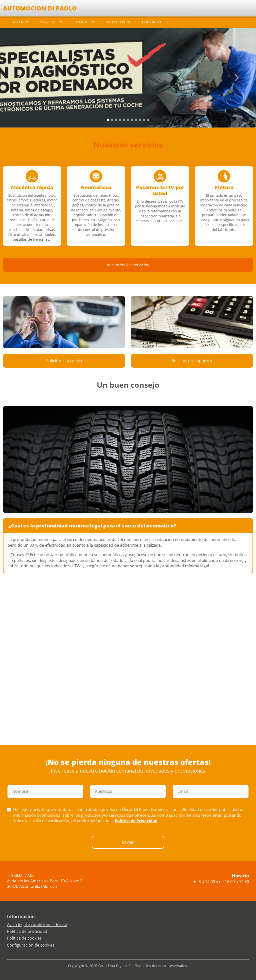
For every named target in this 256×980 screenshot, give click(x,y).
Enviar (128, 842)
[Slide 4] (124, 120)
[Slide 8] (140, 120)
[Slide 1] (112, 120)
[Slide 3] (120, 120)
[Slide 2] (116, 120)
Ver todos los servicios (128, 265)
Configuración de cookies (31, 945)
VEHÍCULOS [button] (116, 22)
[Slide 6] (132, 120)
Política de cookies (24, 938)
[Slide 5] (128, 120)
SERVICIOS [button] (49, 22)
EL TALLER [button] (15, 22)
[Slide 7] (136, 120)
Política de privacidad (27, 931)
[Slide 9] (144, 120)
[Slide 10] (148, 120)
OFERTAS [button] (82, 22)
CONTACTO (151, 22)
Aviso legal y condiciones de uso (37, 925)
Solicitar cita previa (64, 361)
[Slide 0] (108, 120)
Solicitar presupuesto (192, 361)
